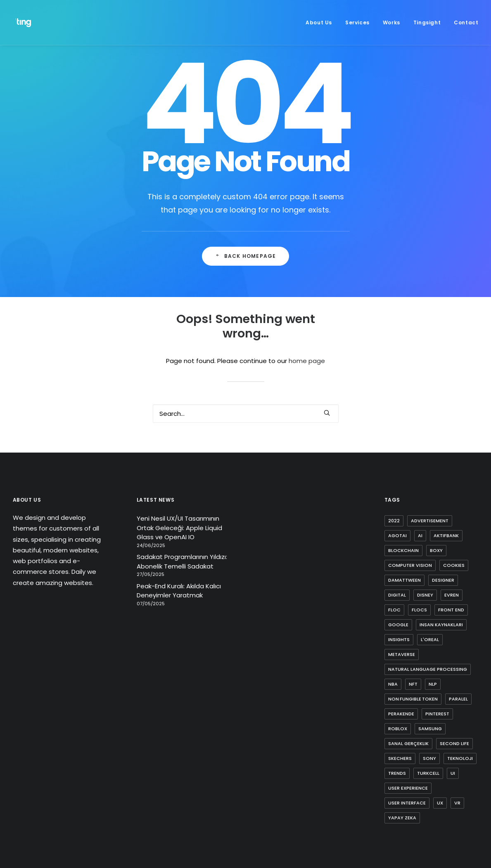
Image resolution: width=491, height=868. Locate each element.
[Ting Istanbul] (24, 22)
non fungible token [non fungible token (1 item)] (413, 699)
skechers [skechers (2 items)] (400, 758)
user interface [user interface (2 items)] (407, 803)
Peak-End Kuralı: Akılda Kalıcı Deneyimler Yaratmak (179, 591)
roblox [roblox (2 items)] (398, 729)
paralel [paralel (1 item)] (458, 699)
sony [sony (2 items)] (429, 758)
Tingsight (427, 22)
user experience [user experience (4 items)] (408, 788)
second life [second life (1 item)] (454, 743)
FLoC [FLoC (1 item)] (394, 610)
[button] (327, 413)
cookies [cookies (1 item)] (454, 565)
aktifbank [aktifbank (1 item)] (446, 535)
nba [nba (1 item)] (393, 684)
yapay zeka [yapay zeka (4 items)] (402, 818)
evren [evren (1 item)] (452, 595)
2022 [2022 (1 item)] (394, 521)
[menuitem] (322, 22)
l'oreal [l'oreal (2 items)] (430, 639)
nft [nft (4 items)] (413, 684)
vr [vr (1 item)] (457, 803)
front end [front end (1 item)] (451, 610)
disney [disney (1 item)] (425, 595)
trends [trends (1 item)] (397, 773)
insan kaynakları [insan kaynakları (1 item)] (441, 625)
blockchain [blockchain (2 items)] (403, 550)
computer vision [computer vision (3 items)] (410, 565)
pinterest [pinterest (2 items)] (437, 714)
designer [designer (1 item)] (443, 580)
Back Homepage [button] (246, 256)
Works (391, 22)
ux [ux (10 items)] (440, 803)
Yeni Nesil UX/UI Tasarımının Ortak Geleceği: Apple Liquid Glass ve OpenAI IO (179, 528)
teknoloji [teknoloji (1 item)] (460, 758)
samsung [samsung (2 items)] (430, 729)
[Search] (246, 414)
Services (357, 22)
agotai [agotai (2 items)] (397, 535)
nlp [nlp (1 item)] (433, 684)
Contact (466, 22)
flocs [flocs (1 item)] (419, 610)
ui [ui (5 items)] (453, 773)
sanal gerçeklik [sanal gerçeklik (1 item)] (408, 743)
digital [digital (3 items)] (397, 595)
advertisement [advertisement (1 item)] (430, 521)
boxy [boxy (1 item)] (436, 550)
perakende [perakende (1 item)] (401, 714)
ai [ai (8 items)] (420, 535)
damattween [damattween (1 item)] (404, 580)
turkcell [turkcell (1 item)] (428, 773)
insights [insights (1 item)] (399, 639)
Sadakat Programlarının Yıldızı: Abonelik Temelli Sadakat (182, 561)
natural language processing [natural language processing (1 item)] (428, 669)
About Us (319, 22)
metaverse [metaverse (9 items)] (402, 654)
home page (307, 361)
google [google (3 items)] (398, 625)
